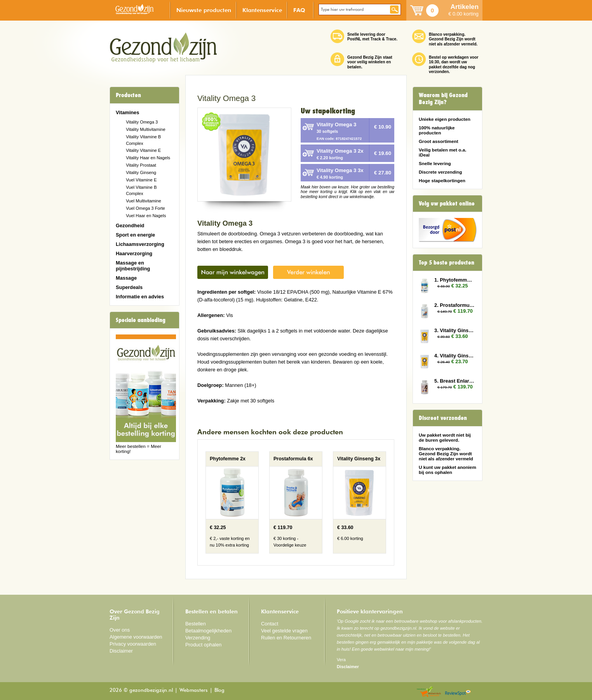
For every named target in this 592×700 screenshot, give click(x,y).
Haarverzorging (134, 253)
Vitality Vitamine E (143, 150)
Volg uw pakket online (447, 204)
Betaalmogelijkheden (208, 631)
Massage (126, 278)
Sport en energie (135, 235)
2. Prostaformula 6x (454, 305)
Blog (219, 690)
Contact (270, 624)
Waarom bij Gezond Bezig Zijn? (443, 99)
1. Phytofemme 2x (454, 280)
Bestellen (196, 624)
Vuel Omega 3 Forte (145, 208)
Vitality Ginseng (141, 172)
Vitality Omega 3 (142, 122)
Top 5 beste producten (447, 263)
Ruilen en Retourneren (286, 638)
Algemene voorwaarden (136, 637)
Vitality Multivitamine (145, 129)
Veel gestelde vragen (284, 631)
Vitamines (127, 112)
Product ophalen (203, 645)
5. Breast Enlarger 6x (454, 381)
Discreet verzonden (443, 418)
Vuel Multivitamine (144, 201)
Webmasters (194, 690)
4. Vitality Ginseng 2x (454, 356)
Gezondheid (130, 225)
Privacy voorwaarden (133, 644)
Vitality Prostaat (141, 165)
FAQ (299, 10)
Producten (128, 95)
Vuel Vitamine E (141, 180)
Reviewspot (458, 692)
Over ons (120, 630)
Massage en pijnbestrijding (133, 266)
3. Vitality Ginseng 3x (454, 330)
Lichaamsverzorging (140, 244)
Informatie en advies (140, 297)
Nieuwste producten (204, 10)
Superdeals (129, 287)
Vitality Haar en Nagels (148, 158)
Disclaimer (121, 651)
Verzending (198, 638)
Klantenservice (262, 10)
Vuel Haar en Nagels (146, 216)
